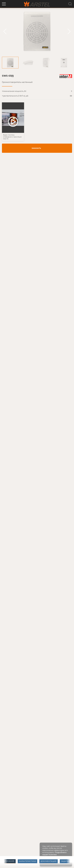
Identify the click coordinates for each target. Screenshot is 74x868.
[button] (4, 4)
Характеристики (27, 861)
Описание (9, 861)
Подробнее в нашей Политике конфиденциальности (54, 855)
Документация (49, 861)
